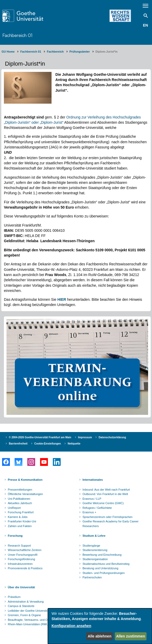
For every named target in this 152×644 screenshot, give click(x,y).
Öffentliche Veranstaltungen (25, 494)
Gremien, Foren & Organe (24, 615)
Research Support (19, 546)
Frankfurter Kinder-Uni (22, 521)
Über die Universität (21, 587)
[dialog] (100, 626)
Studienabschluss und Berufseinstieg (106, 564)
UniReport (14, 508)
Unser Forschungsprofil (23, 555)
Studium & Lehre (94, 536)
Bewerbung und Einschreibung (102, 555)
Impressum (85, 437)
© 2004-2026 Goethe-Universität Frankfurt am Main (40, 437)
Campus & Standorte (21, 606)
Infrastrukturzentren (20, 564)
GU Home (8, 52)
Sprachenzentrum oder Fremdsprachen (107, 517)
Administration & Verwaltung (26, 602)
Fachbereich (55, 52)
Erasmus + (89, 512)
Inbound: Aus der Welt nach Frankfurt (106, 490)
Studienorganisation (95, 559)
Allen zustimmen (131, 636)
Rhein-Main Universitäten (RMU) (28, 624)
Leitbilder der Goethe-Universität (28, 611)
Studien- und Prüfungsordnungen (104, 573)
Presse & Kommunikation (25, 480)
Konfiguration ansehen (71, 626)
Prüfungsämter (80, 52)
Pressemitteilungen (20, 490)
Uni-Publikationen (19, 499)
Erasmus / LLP (92, 499)
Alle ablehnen (100, 636)
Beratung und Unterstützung (100, 568)
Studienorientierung (95, 550)
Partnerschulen (92, 577)
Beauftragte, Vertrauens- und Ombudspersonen (38, 620)
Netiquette (74, 444)
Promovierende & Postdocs (25, 568)
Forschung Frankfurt (21, 512)
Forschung (15, 536)
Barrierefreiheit (18, 444)
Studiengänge (91, 546)
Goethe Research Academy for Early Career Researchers (110, 524)
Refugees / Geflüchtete (97, 508)
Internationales (93, 480)
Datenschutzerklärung (112, 437)
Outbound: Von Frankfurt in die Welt (105, 494)
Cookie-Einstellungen (48, 444)
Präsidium (14, 597)
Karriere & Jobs (18, 517)
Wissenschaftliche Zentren (25, 550)
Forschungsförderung (21, 559)
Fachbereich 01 (17, 35)
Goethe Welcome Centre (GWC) (103, 503)
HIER (62, 299)
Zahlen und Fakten (20, 526)
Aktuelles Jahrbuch (20, 503)
